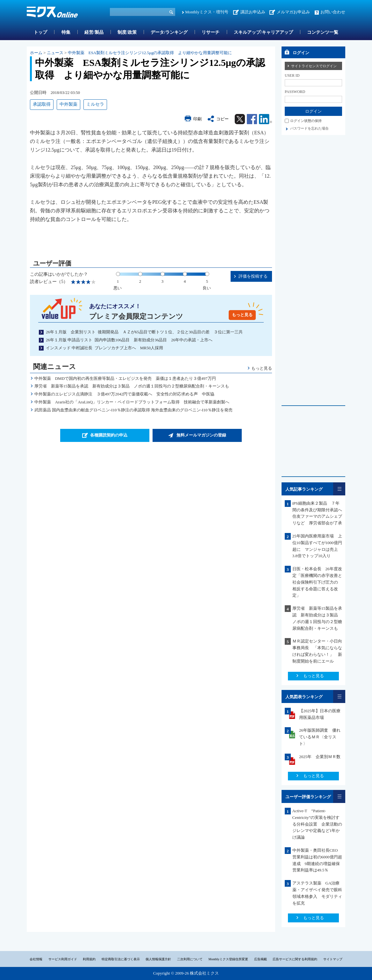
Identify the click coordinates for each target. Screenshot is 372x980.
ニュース (55, 53)
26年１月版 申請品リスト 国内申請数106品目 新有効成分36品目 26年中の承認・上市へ (129, 340)
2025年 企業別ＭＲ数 (320, 757)
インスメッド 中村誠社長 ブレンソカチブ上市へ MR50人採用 (104, 348)
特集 (66, 32)
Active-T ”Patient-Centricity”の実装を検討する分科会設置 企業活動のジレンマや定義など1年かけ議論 (317, 824)
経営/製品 (94, 32)
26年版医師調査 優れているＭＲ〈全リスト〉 (320, 737)
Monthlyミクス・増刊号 (207, 12)
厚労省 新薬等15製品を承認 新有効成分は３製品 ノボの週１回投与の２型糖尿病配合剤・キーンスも (132, 386)
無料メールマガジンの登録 (201, 435)
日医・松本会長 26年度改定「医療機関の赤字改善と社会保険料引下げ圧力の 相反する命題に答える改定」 (317, 582)
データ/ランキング (169, 32)
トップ (40, 32)
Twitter (240, 119)
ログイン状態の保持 (306, 121)
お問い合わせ (333, 12)
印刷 (197, 119)
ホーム (36, 53)
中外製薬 (68, 104)
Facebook (252, 119)
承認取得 (42, 104)
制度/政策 (127, 32)
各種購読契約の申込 (109, 435)
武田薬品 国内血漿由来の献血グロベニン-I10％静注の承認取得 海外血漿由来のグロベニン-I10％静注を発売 (133, 410)
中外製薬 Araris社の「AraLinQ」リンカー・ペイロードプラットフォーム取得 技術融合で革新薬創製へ (132, 402)
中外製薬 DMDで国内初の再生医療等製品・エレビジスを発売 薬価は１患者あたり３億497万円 (125, 378)
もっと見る (242, 315)
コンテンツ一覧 (323, 32)
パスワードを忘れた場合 (309, 128)
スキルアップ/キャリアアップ (263, 32)
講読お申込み (253, 12)
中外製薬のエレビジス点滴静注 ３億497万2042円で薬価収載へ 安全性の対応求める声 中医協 (125, 394)
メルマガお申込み (293, 12)
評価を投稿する (253, 276)
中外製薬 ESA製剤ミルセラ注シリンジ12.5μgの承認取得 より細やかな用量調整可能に (150, 53)
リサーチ (211, 32)
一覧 (339, 489)
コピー (222, 119)
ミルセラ (95, 104)
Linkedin (265, 119)
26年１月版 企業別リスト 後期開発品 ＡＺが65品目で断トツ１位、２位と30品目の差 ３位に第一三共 (144, 332)
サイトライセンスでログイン (314, 66)
